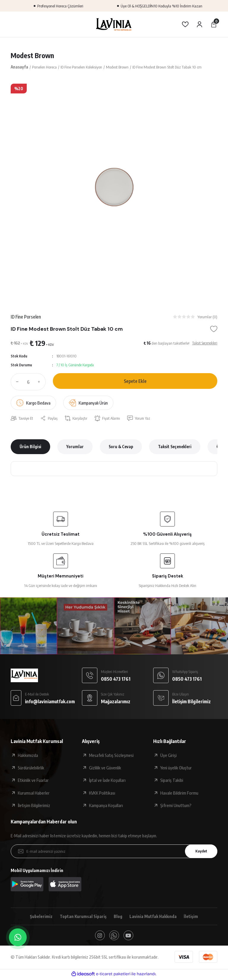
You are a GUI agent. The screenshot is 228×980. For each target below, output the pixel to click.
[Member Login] (199, 24)
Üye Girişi (168, 756)
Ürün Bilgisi (30, 447)
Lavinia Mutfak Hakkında (154, 917)
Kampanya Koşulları (106, 806)
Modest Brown (33, 55)
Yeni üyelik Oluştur (176, 768)
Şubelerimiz (40, 917)
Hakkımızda (28, 756)
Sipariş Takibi (172, 781)
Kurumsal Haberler (34, 793)
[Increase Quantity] (40, 382)
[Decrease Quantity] (16, 382)
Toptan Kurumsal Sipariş (82, 917)
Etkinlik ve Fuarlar (33, 781)
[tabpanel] (114, 187)
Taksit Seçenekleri (175, 447)
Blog (118, 917)
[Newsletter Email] (114, 852)
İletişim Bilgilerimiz (34, 806)
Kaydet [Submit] (200, 852)
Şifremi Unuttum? (176, 806)
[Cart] (214, 24)
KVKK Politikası (102, 793)
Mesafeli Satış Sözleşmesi (111, 756)
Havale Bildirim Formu (179, 793)
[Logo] (114, 24)
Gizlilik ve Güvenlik (105, 768)
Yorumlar (75, 447)
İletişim (192, 917)
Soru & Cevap (121, 447)
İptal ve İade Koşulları (107, 781)
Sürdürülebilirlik (31, 768)
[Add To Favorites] (214, 330)
